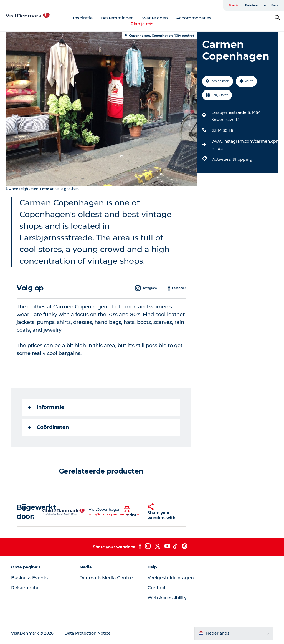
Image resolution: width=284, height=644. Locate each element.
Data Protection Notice (88, 633)
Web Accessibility (167, 598)
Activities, (222, 159)
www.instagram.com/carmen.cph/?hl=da (247, 145)
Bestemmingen (117, 18)
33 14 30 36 (223, 130)
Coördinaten (48, 427)
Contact (157, 588)
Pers (275, 5)
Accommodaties (194, 18)
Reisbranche (255, 5)
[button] (131, 512)
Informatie (46, 407)
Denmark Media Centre (106, 578)
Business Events (29, 578)
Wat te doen (155, 18)
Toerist (234, 5)
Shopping (242, 159)
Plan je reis (142, 24)
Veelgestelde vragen (171, 578)
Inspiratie (83, 18)
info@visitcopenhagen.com (114, 514)
